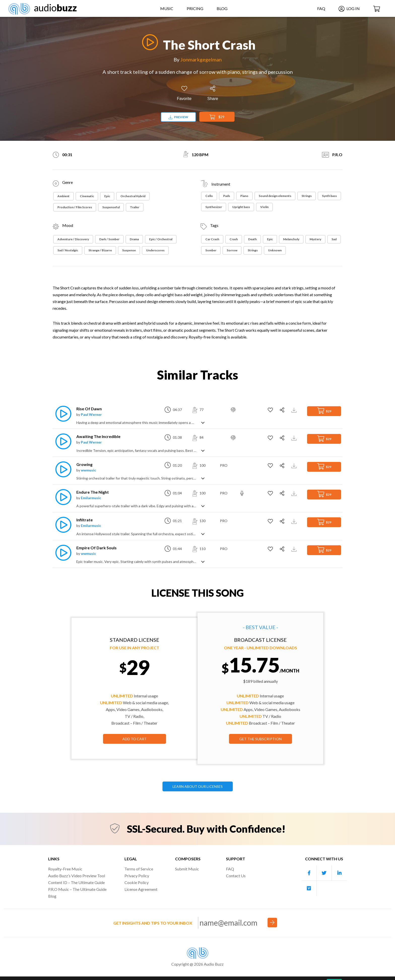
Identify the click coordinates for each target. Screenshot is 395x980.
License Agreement (141, 889)
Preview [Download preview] (178, 117)
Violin (264, 207)
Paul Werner (91, 414)
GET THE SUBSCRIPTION (260, 739)
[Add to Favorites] (184, 93)
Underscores (155, 250)
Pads (227, 196)
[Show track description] (203, 422)
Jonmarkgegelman (201, 59)
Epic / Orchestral (161, 239)
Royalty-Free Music (65, 869)
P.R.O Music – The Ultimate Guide (77, 889)
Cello (209, 196)
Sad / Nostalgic (68, 250)
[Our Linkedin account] (339, 873)
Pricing (195, 8)
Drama (134, 239)
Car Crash (212, 239)
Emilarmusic (91, 498)
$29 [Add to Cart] (217, 117)
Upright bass (241, 207)
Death (252, 239)
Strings (307, 196)
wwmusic (88, 470)
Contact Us (236, 876)
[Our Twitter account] (324, 873)
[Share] (213, 93)
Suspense (129, 250)
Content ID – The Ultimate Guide (76, 882)
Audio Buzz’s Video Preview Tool (77, 876)
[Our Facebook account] (309, 873)
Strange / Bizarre (100, 250)
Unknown (275, 250)
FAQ (321, 8)
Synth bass (329, 196)
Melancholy (291, 239)
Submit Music (187, 869)
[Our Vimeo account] (309, 888)
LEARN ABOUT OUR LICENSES (198, 786)
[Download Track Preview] (295, 410)
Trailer (135, 207)
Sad (334, 239)
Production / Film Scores (75, 207)
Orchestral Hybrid (133, 196)
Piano (244, 196)
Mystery (315, 239)
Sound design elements (275, 196)
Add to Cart (135, 739)
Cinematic (87, 196)
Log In (349, 8)
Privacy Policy (137, 876)
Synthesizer (214, 207)
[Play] (149, 42)
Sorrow (232, 250)
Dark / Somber (109, 239)
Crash (234, 239)
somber (211, 250)
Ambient (63, 196)
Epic (107, 196)
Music (167, 8)
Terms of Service (139, 869)
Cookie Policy (137, 882)
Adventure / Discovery (73, 239)
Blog (222, 8)
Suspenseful (111, 207)
